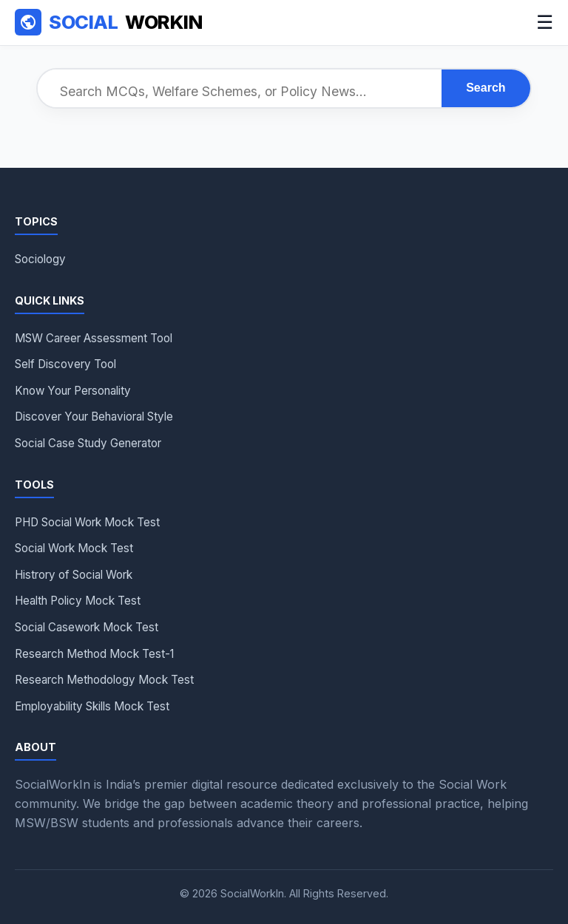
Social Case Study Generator (88, 443)
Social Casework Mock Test (87, 627)
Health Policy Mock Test (78, 601)
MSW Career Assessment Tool (94, 338)
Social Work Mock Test (74, 548)
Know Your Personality (73, 391)
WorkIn (108, 23)
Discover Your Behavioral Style (94, 417)
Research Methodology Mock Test (104, 680)
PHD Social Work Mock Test (87, 522)
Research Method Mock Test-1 (94, 654)
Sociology (40, 259)
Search (486, 88)
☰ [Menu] (545, 22)
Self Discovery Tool (65, 364)
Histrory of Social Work (74, 575)
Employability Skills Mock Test (92, 706)
